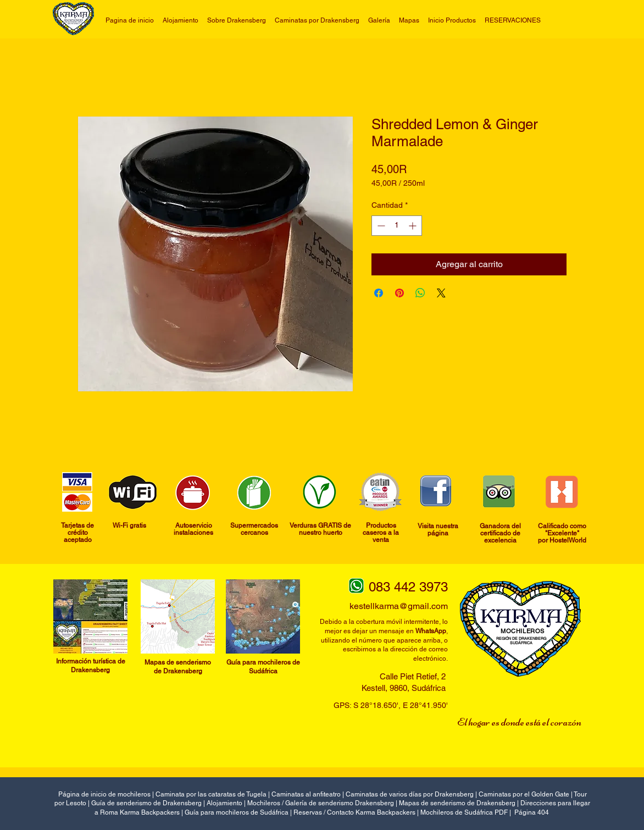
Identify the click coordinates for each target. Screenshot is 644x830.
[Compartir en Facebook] (379, 293)
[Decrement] (380, 226)
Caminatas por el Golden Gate (524, 794)
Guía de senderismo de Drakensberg (146, 803)
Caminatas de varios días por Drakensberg (410, 794)
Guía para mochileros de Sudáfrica (237, 812)
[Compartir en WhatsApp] (420, 293)
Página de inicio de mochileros (104, 794)
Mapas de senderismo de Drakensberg (457, 803)
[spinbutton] (397, 226)
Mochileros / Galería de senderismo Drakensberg (321, 803)
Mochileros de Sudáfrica (457, 812)
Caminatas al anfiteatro (307, 794)
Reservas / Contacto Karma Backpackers (354, 812)
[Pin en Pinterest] (399, 293)
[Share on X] (441, 293)
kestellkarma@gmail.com (399, 606)
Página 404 (532, 812)
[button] (317, 20)
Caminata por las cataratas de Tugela (211, 794)
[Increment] (413, 226)
